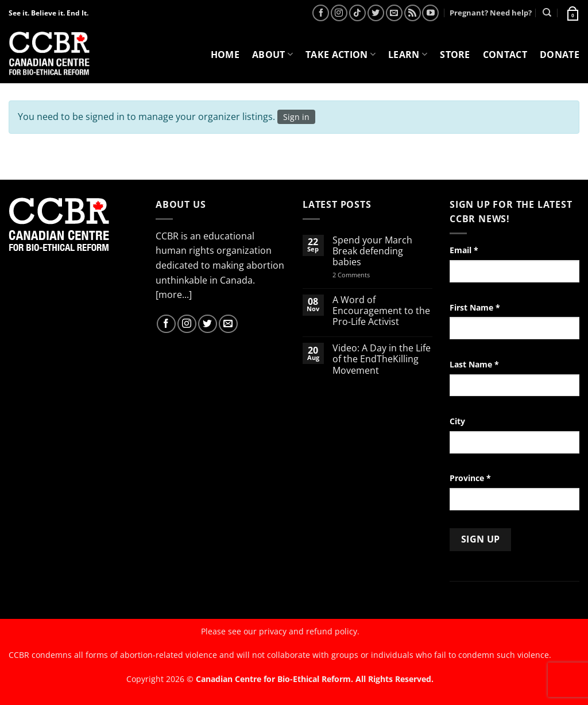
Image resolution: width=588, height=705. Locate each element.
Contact (505, 55)
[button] (572, 13)
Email (464, 250)
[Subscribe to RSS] (413, 13)
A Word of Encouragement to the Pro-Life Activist (381, 311)
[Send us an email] (394, 13)
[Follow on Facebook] (321, 13)
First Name (475, 307)
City (457, 421)
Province (470, 478)
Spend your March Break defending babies (372, 251)
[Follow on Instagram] (339, 13)
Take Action (341, 55)
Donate (560, 55)
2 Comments (366, 275)
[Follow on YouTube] (430, 13)
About (272, 55)
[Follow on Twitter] (376, 13)
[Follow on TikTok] (357, 13)
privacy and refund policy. (309, 631)
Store (455, 55)
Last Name (474, 364)
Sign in (296, 117)
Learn (408, 55)
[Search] (547, 13)
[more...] (174, 295)
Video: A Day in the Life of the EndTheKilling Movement (382, 359)
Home (225, 55)
